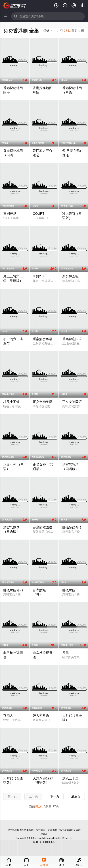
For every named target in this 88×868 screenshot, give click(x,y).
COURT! (39, 214)
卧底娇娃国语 (43, 527)
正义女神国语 (72, 402)
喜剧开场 (10, 214)
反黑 (66, 653)
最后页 (76, 796)
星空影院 (15, 6)
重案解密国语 (72, 339)
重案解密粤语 (43, 339)
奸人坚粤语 (41, 716)
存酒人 (8, 716)
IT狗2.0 (38, 276)
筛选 (48, 31)
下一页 (55, 796)
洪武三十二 (70, 778)
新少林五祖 (70, 276)
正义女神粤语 (43, 402)
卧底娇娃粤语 (72, 527)
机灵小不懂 (11, 402)
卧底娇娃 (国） (14, 590)
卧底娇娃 (69, 590)
